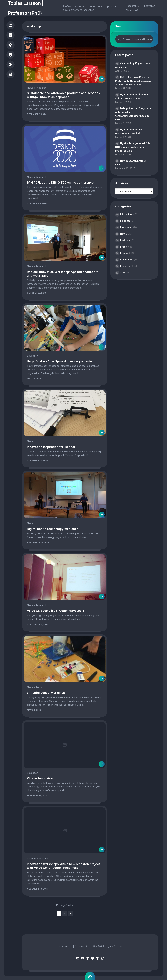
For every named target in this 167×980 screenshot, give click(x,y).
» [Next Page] (70, 913)
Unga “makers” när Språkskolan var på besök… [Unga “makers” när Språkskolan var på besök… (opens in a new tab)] (61, 361)
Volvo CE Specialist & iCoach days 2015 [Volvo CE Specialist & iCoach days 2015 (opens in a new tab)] (56, 611)
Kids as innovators (40, 778)
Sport (123, 272)
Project (124, 253)
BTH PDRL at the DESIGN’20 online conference (60, 182)
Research (131, 6)
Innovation (149, 6)
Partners (32, 858)
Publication (127, 260)
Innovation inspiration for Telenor (51, 447)
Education (32, 356)
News (30, 88)
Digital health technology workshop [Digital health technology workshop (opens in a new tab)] (53, 529)
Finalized (125, 221)
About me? (132, 10)
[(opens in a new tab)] (65, 328)
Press (39, 687)
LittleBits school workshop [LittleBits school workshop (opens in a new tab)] (46, 693)
